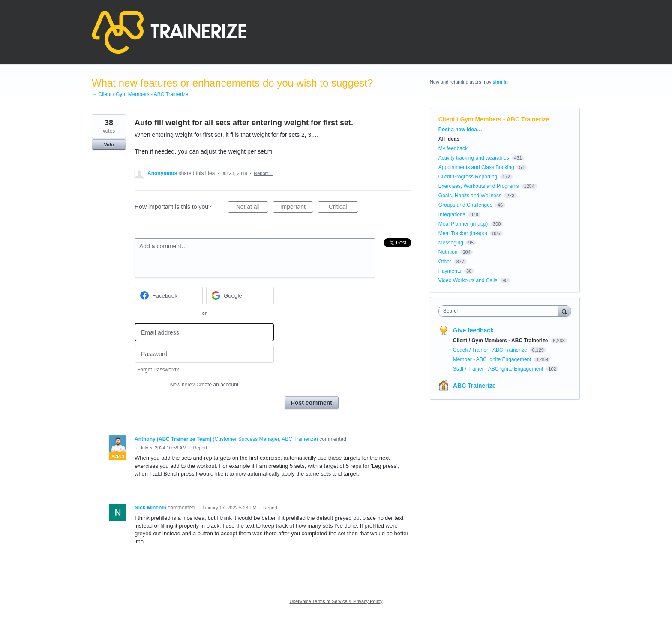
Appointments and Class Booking (476, 167)
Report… (263, 173)
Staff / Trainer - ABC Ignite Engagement (499, 369)
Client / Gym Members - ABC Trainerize (494, 119)
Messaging (451, 243)
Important (297, 208)
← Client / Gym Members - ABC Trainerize (140, 94)
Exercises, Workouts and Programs (479, 186)
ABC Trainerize (474, 386)
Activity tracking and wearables (474, 158)
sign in (500, 82)
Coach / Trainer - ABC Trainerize (491, 350)
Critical (343, 208)
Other (445, 262)
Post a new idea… (460, 130)
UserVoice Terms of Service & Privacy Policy (336, 601)
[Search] (564, 311)
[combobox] (500, 311)
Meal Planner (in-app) (463, 224)
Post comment (312, 403)
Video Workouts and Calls (468, 280)
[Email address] (204, 332)
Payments (450, 271)
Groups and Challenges (465, 205)
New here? (204, 385)
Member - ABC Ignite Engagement (493, 359)
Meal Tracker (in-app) (463, 233)
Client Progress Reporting (468, 177)
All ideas (449, 139)
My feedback (453, 148)
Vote (109, 145)
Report (200, 448)
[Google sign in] (240, 295)
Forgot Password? (158, 370)
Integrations (452, 214)
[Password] (204, 354)
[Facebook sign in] (169, 295)
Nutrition (448, 252)
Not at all (252, 208)
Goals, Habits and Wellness (470, 196)
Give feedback (473, 330)
